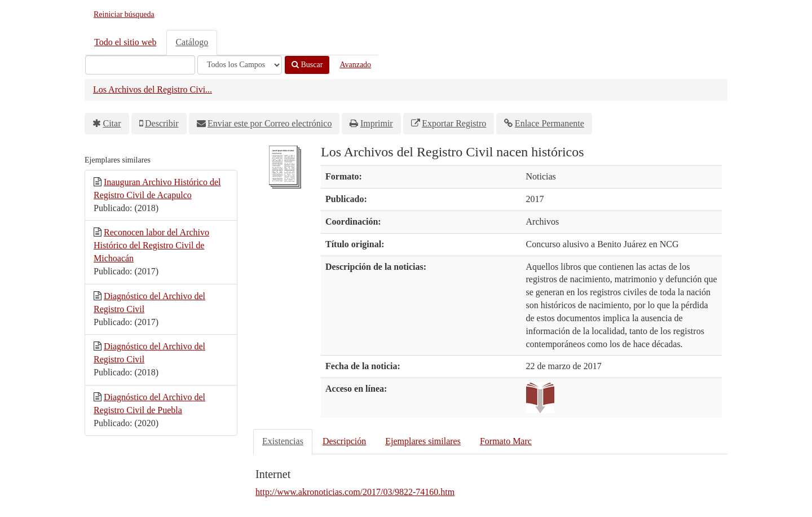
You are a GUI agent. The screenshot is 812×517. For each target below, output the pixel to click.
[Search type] (240, 65)
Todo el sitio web (125, 42)
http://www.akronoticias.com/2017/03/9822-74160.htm (355, 492)
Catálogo (192, 42)
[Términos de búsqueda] (140, 65)
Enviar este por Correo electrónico (270, 123)
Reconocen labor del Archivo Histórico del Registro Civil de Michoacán (151, 245)
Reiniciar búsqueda (124, 14)
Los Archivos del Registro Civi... (153, 89)
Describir (162, 123)
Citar (112, 123)
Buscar (307, 65)
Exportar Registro (454, 123)
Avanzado (355, 65)
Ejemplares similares (423, 441)
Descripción (344, 441)
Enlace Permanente (550, 123)
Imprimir (377, 123)
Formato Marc (506, 441)
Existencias (283, 441)
